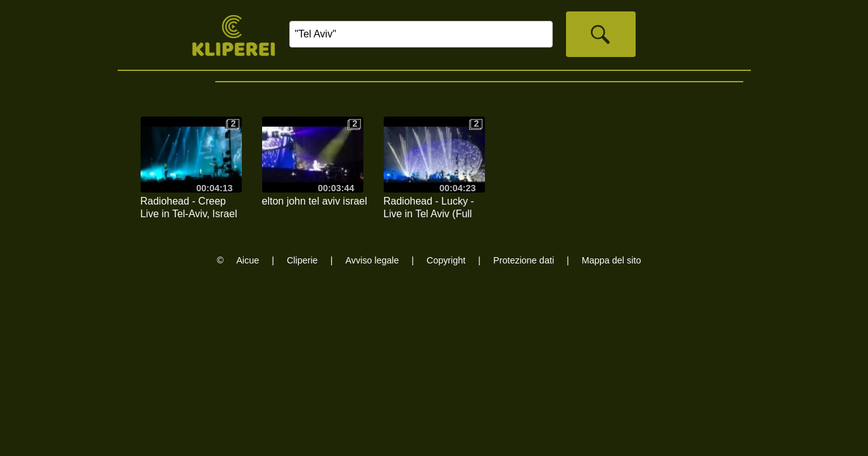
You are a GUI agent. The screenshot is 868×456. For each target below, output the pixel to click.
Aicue (248, 260)
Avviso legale (372, 260)
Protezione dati (524, 260)
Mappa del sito (612, 260)
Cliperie (302, 260)
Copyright (446, 260)
